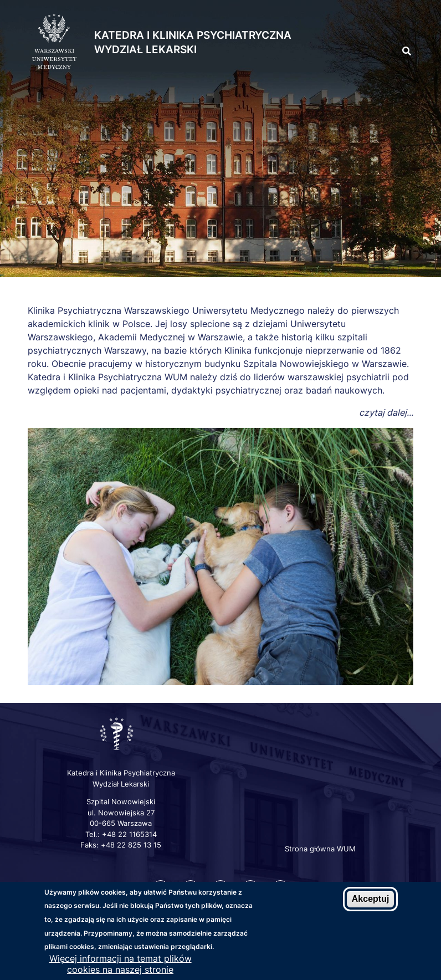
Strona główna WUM (320, 849)
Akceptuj (371, 899)
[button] (387, 27)
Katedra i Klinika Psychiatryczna (193, 35)
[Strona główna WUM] (54, 42)
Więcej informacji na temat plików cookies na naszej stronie (120, 964)
